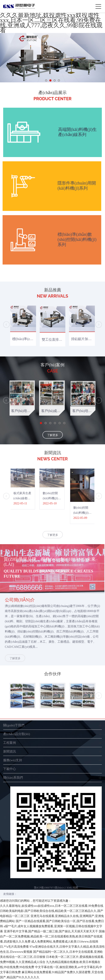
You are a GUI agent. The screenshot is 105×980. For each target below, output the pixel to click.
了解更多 (53, 440)
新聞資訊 (10, 751)
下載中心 (10, 769)
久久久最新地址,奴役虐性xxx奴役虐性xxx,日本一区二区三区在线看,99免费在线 (52, 906)
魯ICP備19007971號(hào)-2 (50, 888)
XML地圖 (72, 888)
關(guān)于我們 (14, 725)
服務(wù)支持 (13, 760)
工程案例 (10, 743)
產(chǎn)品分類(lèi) (17, 734)
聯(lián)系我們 (13, 778)
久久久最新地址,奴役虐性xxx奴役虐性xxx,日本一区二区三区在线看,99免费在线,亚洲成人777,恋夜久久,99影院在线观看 (51, 23)
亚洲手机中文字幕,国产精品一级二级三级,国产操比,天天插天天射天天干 (51, 931)
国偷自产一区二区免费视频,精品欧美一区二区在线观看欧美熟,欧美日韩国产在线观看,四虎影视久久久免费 (52, 936)
